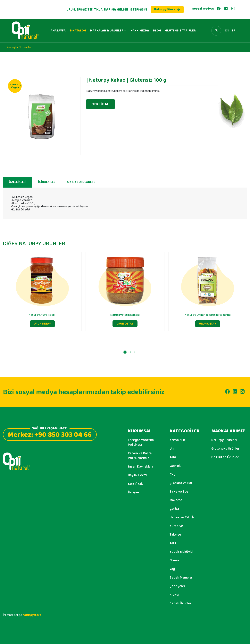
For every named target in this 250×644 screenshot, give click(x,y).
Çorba (174, 509)
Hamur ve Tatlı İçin (183, 517)
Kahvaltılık (177, 440)
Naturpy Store (167, 9)
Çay (172, 474)
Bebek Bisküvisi (181, 552)
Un (172, 449)
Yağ (172, 569)
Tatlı (173, 543)
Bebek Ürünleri (181, 603)
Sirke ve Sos (179, 492)
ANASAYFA (58, 31)
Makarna (176, 500)
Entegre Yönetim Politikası (141, 442)
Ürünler (27, 47)
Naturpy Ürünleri (224, 440)
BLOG (157, 31)
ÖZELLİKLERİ (18, 184)
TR (233, 31)
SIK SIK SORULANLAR (81, 184)
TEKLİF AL (100, 104)
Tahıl (173, 457)
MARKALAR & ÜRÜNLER (108, 31)
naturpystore (32, 615)
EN (227, 31)
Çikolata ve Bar (181, 483)
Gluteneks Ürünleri (226, 449)
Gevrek (175, 466)
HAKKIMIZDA (140, 31)
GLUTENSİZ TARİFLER (180, 31)
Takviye (175, 535)
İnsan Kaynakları (140, 467)
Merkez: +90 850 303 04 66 (50, 434)
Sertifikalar (136, 484)
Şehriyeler (177, 586)
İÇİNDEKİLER (47, 184)
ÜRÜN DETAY (42, 325)
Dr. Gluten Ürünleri (225, 457)
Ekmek (175, 560)
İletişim (133, 492)
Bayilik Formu (138, 475)
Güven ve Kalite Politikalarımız (140, 456)
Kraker (175, 595)
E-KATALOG (78, 31)
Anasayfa (12, 47)
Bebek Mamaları (181, 578)
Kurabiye (176, 526)
